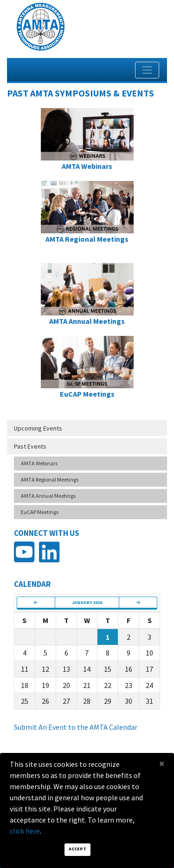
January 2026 (87, 602)
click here (25, 831)
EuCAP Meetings (40, 512)
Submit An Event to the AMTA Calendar (76, 727)
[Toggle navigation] (147, 70)
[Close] (162, 763)
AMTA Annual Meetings (48, 496)
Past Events (30, 446)
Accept (77, 849)
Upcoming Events (38, 428)
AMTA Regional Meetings (50, 479)
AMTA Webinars (39, 463)
